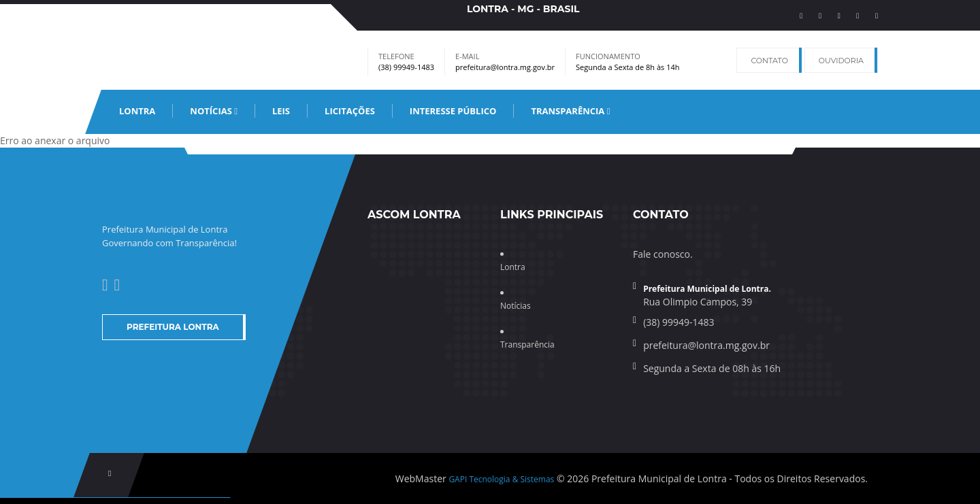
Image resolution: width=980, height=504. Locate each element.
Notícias (214, 111)
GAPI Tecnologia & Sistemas (501, 479)
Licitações (350, 111)
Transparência (570, 111)
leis (281, 111)
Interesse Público (453, 111)
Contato (769, 61)
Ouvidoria (841, 61)
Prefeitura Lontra (173, 327)
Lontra (137, 111)
